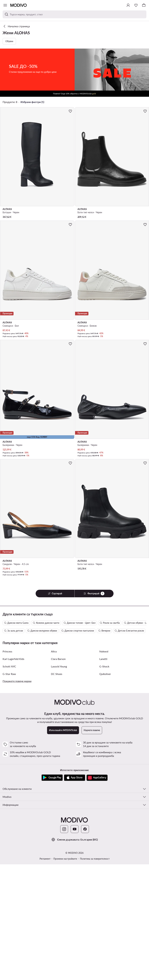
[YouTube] (75, 945)
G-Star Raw (9, 790)
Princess (7, 767)
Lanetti (103, 775)
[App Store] (75, 893)
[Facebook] (85, 945)
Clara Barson (58, 775)
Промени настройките (65, 974)
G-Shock (104, 782)
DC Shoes (57, 790)
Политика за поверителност (95, 974)
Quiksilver (105, 790)
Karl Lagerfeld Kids (13, 775)
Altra (54, 767)
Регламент (45, 974)
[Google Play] (52, 893)
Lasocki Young (59, 782)
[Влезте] (128, 5)
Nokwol (104, 767)
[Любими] (136, 5)
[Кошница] (144, 5)
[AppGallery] (97, 893)
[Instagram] (64, 945)
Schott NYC (9, 782)
